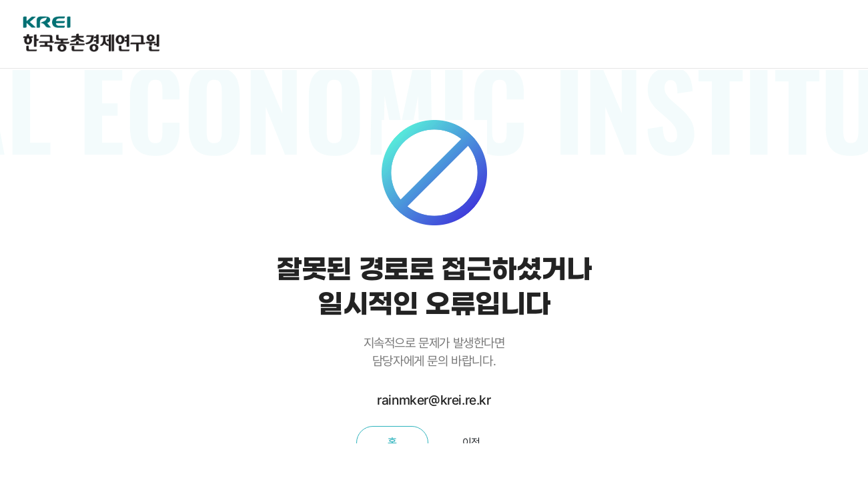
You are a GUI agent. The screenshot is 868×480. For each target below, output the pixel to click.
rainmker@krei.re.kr (434, 400)
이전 (471, 442)
